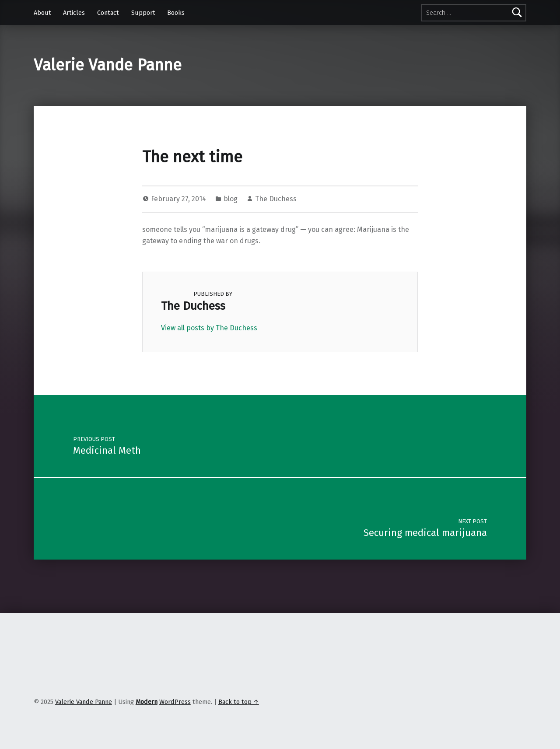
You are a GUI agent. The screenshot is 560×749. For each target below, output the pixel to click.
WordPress (175, 702)
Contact (108, 13)
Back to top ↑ (239, 702)
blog (231, 199)
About (42, 13)
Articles (74, 13)
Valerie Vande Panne (108, 65)
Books (176, 13)
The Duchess (276, 199)
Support (143, 13)
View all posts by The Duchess (209, 328)
